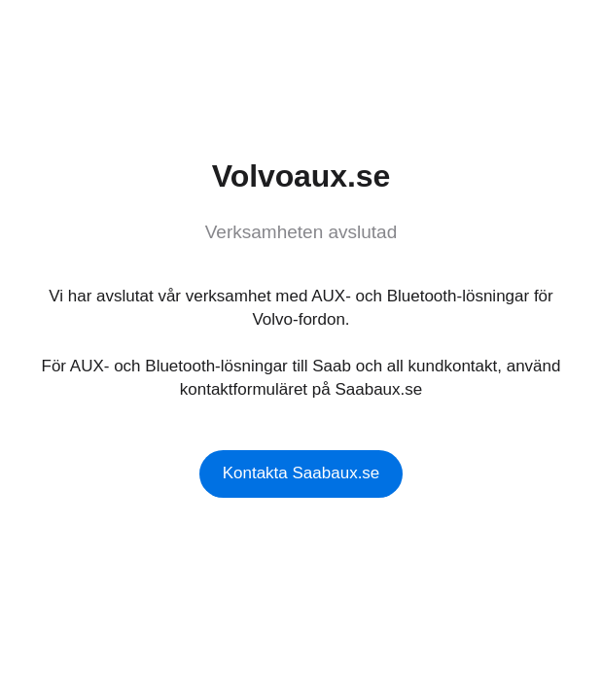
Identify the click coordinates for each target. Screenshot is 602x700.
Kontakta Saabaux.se (301, 473)
